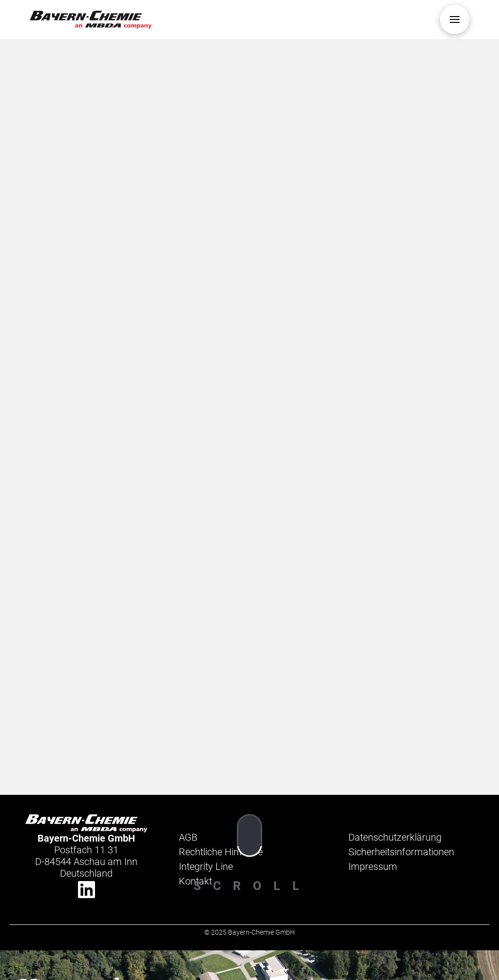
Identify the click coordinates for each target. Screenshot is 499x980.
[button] (455, 19)
